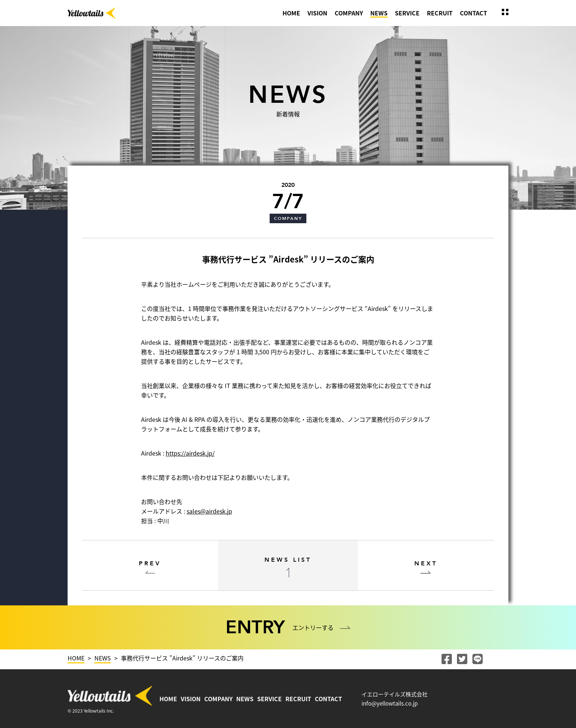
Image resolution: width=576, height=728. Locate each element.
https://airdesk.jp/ (190, 453)
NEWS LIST (288, 560)
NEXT (426, 564)
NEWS (379, 13)
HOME (291, 13)
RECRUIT (440, 13)
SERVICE (407, 13)
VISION (317, 13)
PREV (150, 564)
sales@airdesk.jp (209, 511)
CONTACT (474, 13)
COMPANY (349, 13)
